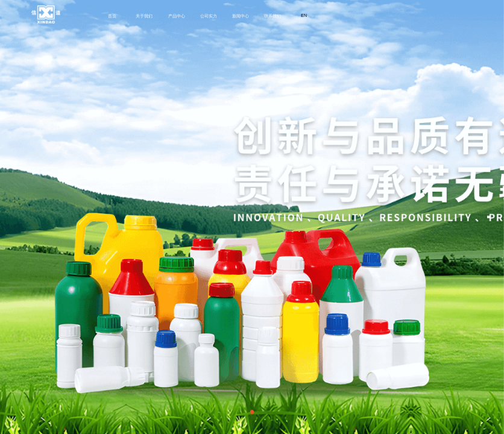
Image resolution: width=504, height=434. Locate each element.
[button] (252, 412)
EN (304, 15)
